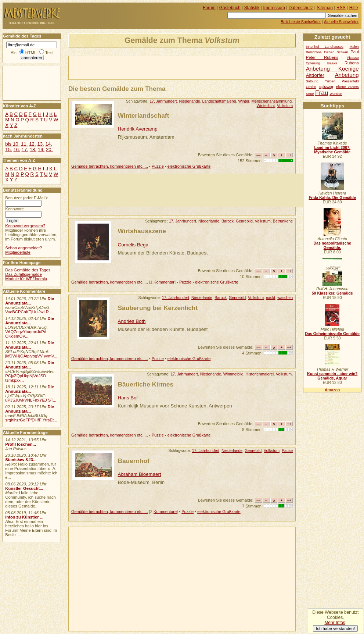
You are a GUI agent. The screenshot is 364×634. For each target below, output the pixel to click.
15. (8, 149)
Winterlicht (266, 106)
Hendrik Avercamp (138, 129)
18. (33, 149)
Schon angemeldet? (24, 248)
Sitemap (325, 8)
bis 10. (12, 144)
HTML (31, 53)
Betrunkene (283, 221)
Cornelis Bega (133, 245)
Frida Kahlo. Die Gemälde (332, 197)
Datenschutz (301, 8)
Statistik (252, 8)
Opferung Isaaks (322, 63)
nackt (271, 298)
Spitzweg (326, 87)
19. (41, 149)
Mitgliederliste (18, 252)
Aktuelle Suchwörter (341, 22)
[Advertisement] (155, 67)
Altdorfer (315, 75)
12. (32, 144)
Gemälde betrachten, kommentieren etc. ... (110, 166)
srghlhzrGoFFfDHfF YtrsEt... (31, 420)
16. (17, 149)
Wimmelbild (233, 374)
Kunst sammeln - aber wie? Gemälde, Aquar (332, 376)
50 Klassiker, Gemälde (332, 293)
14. (48, 144)
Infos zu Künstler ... (24, 517)
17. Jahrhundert (163, 101)
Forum (209, 8)
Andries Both (132, 321)
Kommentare (165, 512)
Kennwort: (15, 209)
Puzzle (158, 166)
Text (49, 53)
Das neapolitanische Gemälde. (332, 245)
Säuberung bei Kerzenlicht (158, 308)
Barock (228, 221)
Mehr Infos (335, 623)
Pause (287, 450)
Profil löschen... (21, 444)
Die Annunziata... (30, 301)
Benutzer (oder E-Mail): (26, 198)
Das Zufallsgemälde (24, 274)
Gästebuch (230, 8)
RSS (341, 8)
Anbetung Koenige (332, 69)
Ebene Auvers (347, 87)
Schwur (343, 52)
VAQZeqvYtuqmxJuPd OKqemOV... (26, 334)
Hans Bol (128, 398)
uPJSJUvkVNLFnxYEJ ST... (31, 400)
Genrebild (244, 221)
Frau (322, 93)
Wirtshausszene (142, 231)
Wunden (336, 94)
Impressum (274, 8)
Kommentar (164, 282)
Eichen (329, 52)
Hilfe (354, 8)
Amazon (332, 390)
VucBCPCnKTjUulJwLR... (29, 312)
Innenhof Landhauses (325, 47)
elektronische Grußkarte (189, 166)
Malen (354, 47)
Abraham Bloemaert (140, 474)
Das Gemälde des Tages (28, 270)
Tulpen (330, 81)
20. (49, 149)
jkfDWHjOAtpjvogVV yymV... (31, 356)
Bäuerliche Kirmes (146, 384)
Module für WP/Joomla (26, 279)
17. (25, 149)
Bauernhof (134, 461)
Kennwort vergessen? (25, 226)
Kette (310, 94)
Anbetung (347, 75)
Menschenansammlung (271, 101)
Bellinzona (314, 52)
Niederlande (189, 101)
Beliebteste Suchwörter (301, 22)
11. (24, 144)
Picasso (353, 58)
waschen (285, 298)
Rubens (352, 63)
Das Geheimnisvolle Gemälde (332, 334)
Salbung (312, 81)
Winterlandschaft (144, 115)
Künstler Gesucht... (24, 488)
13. (40, 144)
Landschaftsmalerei (219, 101)
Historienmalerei (260, 374)
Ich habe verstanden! (335, 628)
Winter (244, 101)
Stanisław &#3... (21, 460)
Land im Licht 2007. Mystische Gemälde (332, 150)
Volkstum (285, 106)
